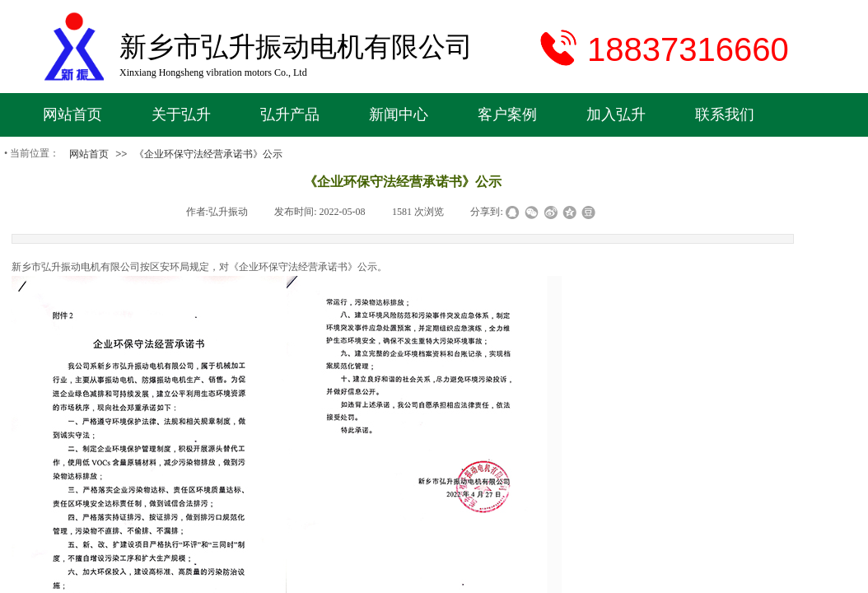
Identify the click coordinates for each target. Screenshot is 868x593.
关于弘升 (181, 114)
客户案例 (507, 114)
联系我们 (725, 114)
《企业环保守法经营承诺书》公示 (208, 154)
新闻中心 (399, 114)
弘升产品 (290, 114)
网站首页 (72, 114)
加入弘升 (616, 114)
